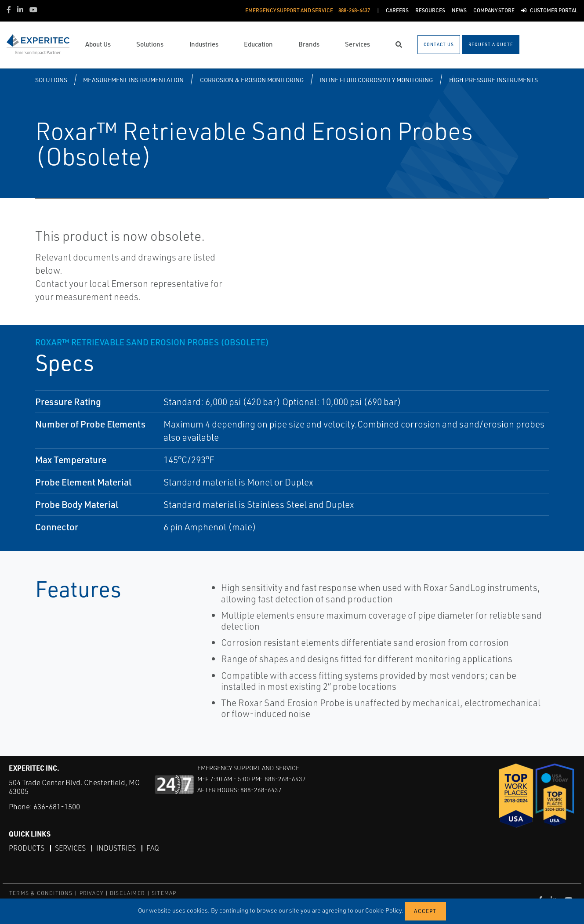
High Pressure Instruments (493, 80)
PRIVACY (91, 893)
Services (70, 848)
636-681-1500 (57, 806)
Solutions (51, 80)
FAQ (153, 848)
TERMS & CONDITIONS (41, 893)
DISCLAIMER (127, 893)
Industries (116, 848)
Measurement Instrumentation (133, 80)
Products (27, 848)
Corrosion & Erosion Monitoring (252, 80)
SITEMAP (164, 893)
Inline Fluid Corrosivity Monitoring (376, 80)
